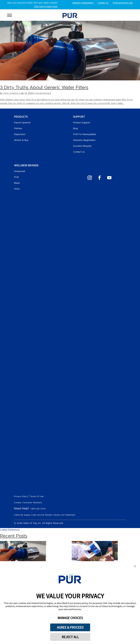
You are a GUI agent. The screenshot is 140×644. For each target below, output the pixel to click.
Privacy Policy (21, 497)
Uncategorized (43, 93)
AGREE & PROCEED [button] (70, 627)
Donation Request (82, 146)
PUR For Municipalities (85, 134)
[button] (135, 567)
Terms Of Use (37, 497)
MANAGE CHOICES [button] (70, 618)
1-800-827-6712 (38, 509)
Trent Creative (11, 93)
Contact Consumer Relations (28, 503)
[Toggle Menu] (10, 15)
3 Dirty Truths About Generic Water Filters (44, 88)
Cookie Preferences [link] (10, 530)
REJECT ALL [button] (70, 637)
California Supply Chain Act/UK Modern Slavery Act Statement (45, 515)
